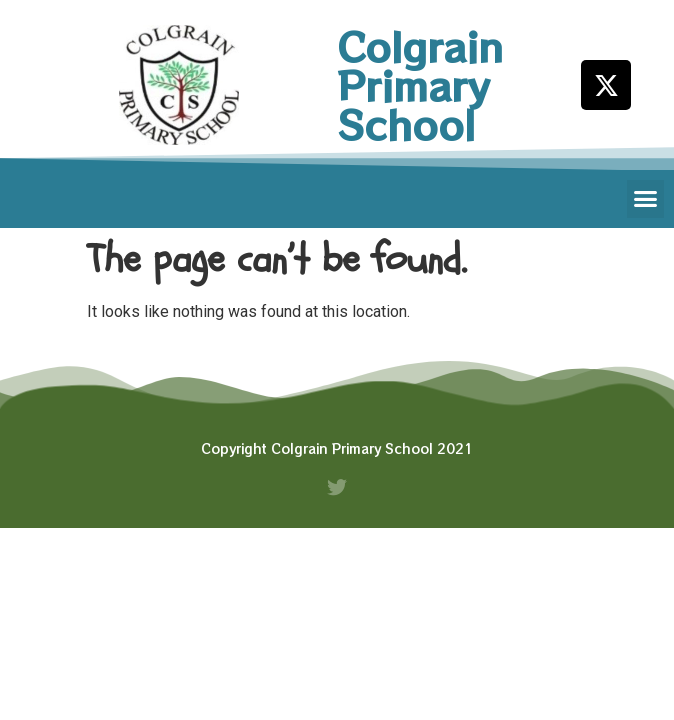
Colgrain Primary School (420, 85)
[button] (646, 199)
